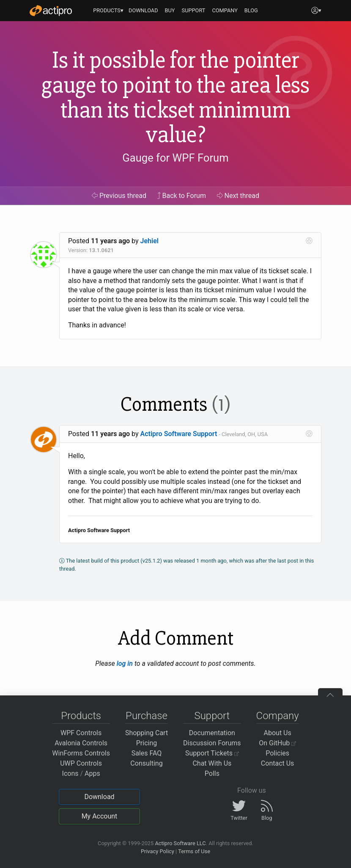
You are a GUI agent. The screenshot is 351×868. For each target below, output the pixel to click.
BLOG (251, 10)
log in (125, 663)
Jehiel (149, 241)
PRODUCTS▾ (108, 10)
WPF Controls (81, 733)
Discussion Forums (212, 743)
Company (278, 716)
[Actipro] (51, 11)
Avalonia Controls (81, 743)
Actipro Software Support (179, 434)
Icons (70, 773)
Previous (119, 196)
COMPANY (225, 10)
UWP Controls (81, 763)
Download (99, 797)
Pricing (147, 743)
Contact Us (278, 763)
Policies (277, 753)
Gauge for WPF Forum (175, 158)
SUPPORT (194, 10)
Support (212, 716)
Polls (212, 773)
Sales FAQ (147, 753)
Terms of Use (194, 851)
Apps (92, 773)
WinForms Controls (81, 753)
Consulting (146, 763)
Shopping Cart (147, 733)
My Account (100, 816)
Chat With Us (212, 763)
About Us (278, 733)
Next (238, 196)
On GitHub (277, 743)
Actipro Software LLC (180, 843)
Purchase (147, 716)
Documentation (212, 733)
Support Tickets (212, 753)
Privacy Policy (158, 851)
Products (81, 716)
